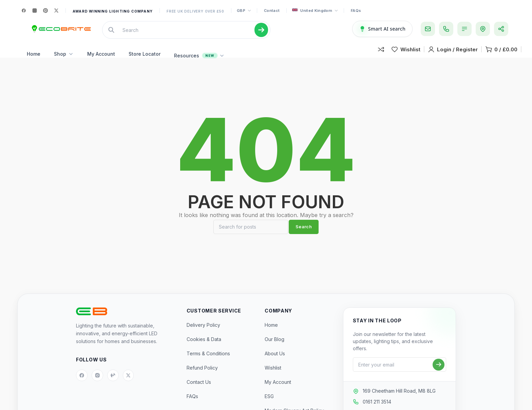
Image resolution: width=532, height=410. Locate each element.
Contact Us (199, 392)
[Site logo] (61, 32)
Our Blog (274, 349)
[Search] (251, 237)
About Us (275, 364)
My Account (101, 61)
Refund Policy (202, 378)
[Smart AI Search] (382, 32)
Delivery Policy (203, 335)
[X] (56, 11)
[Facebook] (24, 11)
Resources (199, 62)
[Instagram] (35, 11)
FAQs (356, 11)
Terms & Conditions (208, 364)
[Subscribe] (439, 375)
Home (34, 61)
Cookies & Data (204, 349)
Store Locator (145, 61)
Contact (272, 11)
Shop (64, 61)
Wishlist (273, 378)
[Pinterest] (45, 11)
